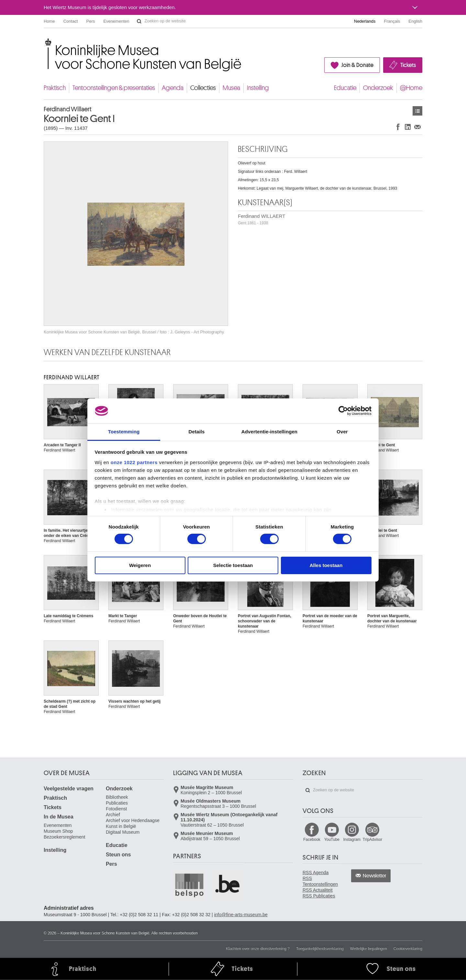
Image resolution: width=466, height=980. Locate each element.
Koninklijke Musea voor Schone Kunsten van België (45, 42)
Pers (91, 21)
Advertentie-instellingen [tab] (269, 432)
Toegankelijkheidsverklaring (320, 949)
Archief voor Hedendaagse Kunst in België (133, 823)
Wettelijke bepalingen (369, 949)
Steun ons (118, 855)
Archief (113, 815)
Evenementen (116, 21)
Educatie (345, 88)
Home (49, 21)
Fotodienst (116, 809)
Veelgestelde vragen (69, 789)
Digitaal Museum (123, 832)
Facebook (312, 840)
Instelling (258, 88)
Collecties (203, 88)
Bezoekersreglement (64, 837)
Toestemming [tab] (124, 432)
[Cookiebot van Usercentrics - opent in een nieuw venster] (343, 411)
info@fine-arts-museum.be (241, 915)
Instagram (352, 840)
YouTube (332, 840)
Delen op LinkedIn (408, 127)
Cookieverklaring (408, 949)
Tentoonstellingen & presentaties (114, 88)
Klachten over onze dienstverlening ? (258, 949)
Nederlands (365, 21)
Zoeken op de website (139, 21)
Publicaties (117, 803)
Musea (231, 88)
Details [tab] (197, 432)
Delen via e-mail (417, 127)
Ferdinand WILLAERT (261, 219)
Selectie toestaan (233, 565)
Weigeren (140, 565)
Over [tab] (342, 432)
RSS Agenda (316, 873)
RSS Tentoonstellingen (320, 881)
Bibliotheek (117, 797)
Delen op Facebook (398, 127)
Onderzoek (378, 88)
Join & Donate (357, 65)
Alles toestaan (326, 565)
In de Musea (59, 817)
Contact (71, 21)
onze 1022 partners (134, 462)
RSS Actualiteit (318, 890)
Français (392, 21)
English (415, 21)
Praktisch (55, 88)
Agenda (173, 88)
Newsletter (375, 876)
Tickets (408, 65)
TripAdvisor (372, 840)
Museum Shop (58, 831)
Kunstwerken (417, 111)
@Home (411, 88)
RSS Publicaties (319, 896)
